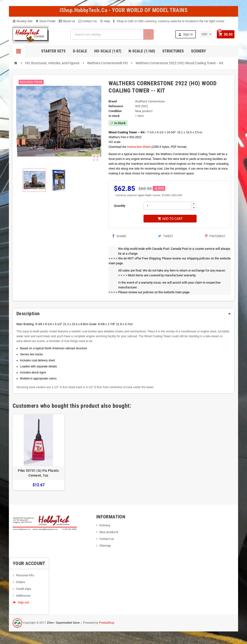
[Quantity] (168, 206)
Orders (21, 583)
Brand (113, 101)
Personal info (25, 576)
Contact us (107, 539)
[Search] (112, 34)
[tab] (123, 314)
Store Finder (46, 21)
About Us (67, 21)
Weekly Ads (23, 21)
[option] (38, 453)
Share (119, 237)
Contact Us (88, 21)
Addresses (23, 596)
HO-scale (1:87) (108, 51)
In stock (114, 116)
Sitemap (105, 546)
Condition (115, 111)
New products (109, 533)
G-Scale (80, 51)
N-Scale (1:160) (142, 51)
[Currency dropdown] (206, 34)
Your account (29, 564)
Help (105, 21)
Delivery (105, 526)
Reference (116, 106)
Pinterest (215, 237)
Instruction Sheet (139, 147)
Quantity (120, 206)
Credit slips (24, 589)
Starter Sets (53, 51)
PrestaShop (107, 623)
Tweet (166, 237)
